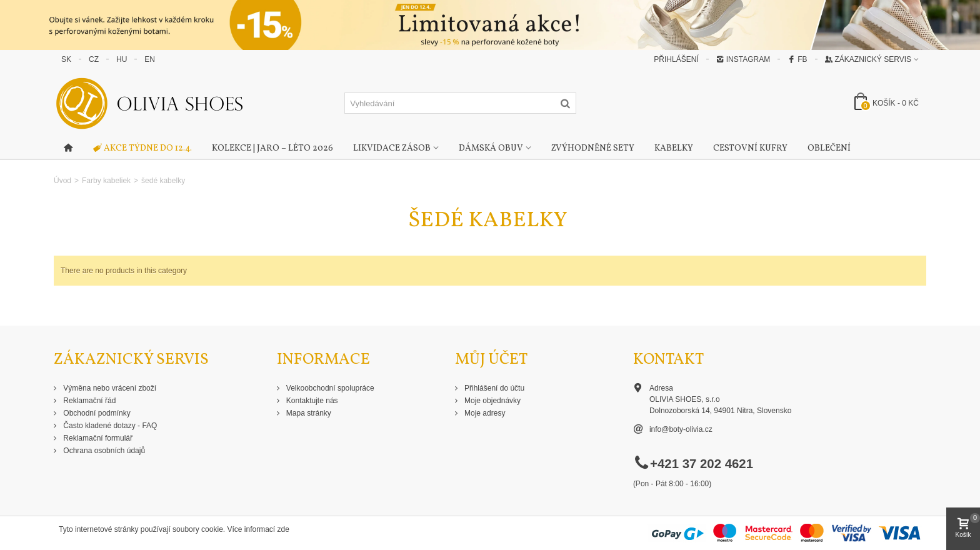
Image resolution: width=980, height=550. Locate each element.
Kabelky (674, 148)
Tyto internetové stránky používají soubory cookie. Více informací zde (174, 529)
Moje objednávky (492, 401)
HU (122, 59)
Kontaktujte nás (311, 401)
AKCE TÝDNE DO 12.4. (142, 149)
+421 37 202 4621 (702, 464)
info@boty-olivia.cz (681, 429)
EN (150, 59)
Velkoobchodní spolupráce (329, 388)
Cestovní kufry (750, 148)
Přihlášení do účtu (493, 388)
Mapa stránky (308, 413)
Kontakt (668, 360)
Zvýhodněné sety (593, 148)
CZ (94, 59)
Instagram (743, 59)
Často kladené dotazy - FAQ (109, 426)
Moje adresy (484, 413)
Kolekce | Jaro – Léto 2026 (272, 148)
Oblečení (829, 148)
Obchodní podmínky (96, 413)
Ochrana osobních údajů (103, 451)
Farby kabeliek (106, 181)
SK (66, 59)
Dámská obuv (491, 148)
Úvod (62, 181)
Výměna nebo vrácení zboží (109, 388)
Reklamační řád (88, 401)
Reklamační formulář (97, 438)
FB (797, 59)
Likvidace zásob (392, 148)
